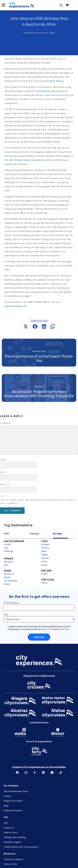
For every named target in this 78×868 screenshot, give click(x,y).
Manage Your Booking (15, 837)
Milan (44, 551)
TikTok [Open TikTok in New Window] (61, 773)
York (6, 548)
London (7, 544)
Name (3, 460)
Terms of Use (10, 864)
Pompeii (45, 558)
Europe (57, 534)
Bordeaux (8, 562)
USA (6, 534)
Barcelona (9, 574)
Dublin (44, 574)
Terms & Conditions (13, 859)
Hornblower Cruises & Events (53, 91)
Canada (34, 534)
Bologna (45, 544)
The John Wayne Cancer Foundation (24, 160)
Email (3, 472)
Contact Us (9, 828)
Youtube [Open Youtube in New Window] (52, 773)
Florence (45, 548)
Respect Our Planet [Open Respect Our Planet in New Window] (13, 801)
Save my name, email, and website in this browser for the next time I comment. (38, 502)
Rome (44, 561)
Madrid (7, 577)
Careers (7, 796)
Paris (6, 565)
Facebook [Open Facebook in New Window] (17, 773)
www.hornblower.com (16, 306)
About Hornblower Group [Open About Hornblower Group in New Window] (16, 791)
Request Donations (13, 810)
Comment (7, 423)
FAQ (6, 823)
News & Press (11, 832)
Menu (3, 5)
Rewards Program (13, 842)
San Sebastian (11, 581)
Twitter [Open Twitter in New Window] (35, 773)
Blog (6, 806)
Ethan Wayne (56, 81)
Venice (44, 565)
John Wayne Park (33, 73)
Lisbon (44, 583)
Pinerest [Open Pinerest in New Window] (43, 773)
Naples (45, 555)
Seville (7, 584)
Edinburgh (9, 551)
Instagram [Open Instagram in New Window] (26, 773)
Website (5, 484)
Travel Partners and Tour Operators (21, 847)
